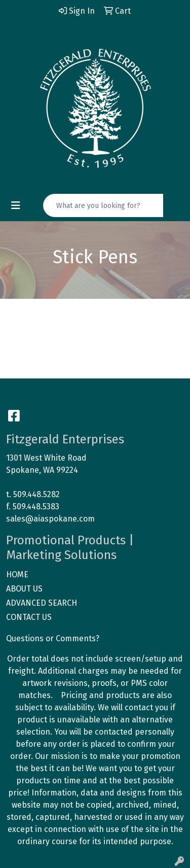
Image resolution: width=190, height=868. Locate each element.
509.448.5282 (36, 494)
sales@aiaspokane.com (50, 519)
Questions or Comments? (53, 638)
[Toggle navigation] (16, 205)
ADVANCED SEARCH (42, 603)
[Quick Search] (103, 205)
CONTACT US (29, 617)
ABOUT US (24, 589)
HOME (17, 575)
